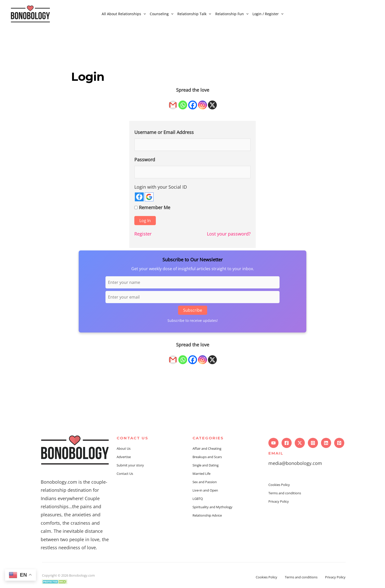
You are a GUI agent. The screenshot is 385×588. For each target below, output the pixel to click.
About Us (124, 449)
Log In (145, 222)
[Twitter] (300, 444)
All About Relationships (124, 14)
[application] (143, 14)
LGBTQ (198, 500)
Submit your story (130, 466)
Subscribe (193, 311)
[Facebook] (193, 102)
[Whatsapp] (183, 102)
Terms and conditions (285, 494)
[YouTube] (273, 444)
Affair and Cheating (207, 449)
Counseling (162, 14)
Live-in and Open (205, 491)
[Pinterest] (339, 444)
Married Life (201, 475)
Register (143, 235)
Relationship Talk (194, 14)
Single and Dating (206, 466)
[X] (212, 102)
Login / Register (268, 14)
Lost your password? (229, 235)
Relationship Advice (207, 516)
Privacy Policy (279, 502)
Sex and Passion (205, 483)
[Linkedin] (326, 444)
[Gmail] (173, 102)
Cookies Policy (279, 485)
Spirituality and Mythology (212, 508)
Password (145, 160)
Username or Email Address (164, 132)
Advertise (124, 458)
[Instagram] (202, 102)
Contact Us (125, 475)
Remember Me (155, 208)
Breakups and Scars (207, 458)
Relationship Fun (232, 14)
